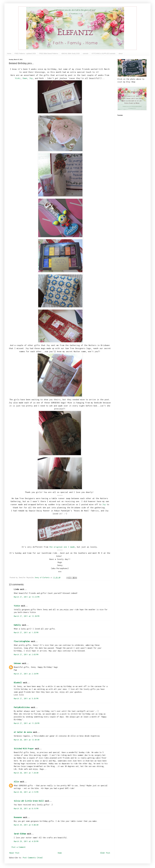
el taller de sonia (23, 732)
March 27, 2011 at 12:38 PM (27, 616)
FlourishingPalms (22, 641)
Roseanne (18, 817)
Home (9, 54)
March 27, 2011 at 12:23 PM (27, 597)
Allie (16, 782)
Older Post (105, 853)
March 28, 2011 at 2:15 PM (26, 792)
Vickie (17, 606)
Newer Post (14, 853)
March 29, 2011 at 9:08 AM (26, 825)
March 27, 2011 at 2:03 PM (26, 655)
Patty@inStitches (22, 707)
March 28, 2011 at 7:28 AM (26, 773)
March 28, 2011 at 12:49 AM (27, 740)
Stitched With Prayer (24, 749)
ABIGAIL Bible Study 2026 (71, 54)
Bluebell (18, 683)
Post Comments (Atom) (33, 858)
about (121, 54)
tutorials (86, 54)
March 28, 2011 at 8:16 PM (26, 809)
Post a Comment (19, 847)
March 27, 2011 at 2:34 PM (26, 674)
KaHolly (17, 625)
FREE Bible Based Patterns (49, 54)
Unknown (17, 663)
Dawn (25, 78)
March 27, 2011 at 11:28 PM (27, 723)
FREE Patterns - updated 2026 (25, 54)
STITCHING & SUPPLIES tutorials (104, 54)
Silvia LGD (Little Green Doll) (29, 801)
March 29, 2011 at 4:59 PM (26, 841)
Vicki (18, 78)
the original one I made (62, 547)
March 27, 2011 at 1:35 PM (26, 633)
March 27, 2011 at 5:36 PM (26, 699)
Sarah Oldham (20, 834)
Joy (31, 78)
